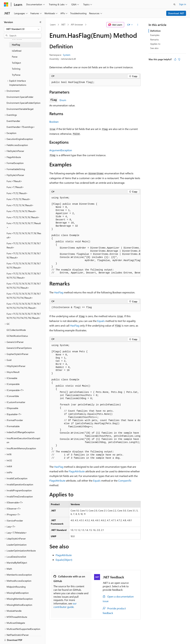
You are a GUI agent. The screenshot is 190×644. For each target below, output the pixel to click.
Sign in (183, 4)
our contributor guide (65, 605)
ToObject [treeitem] (16, 63)
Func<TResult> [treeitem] (14, 181)
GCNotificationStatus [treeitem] (17, 336)
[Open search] (174, 4)
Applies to (155, 44)
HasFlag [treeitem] (16, 45)
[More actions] (138, 25)
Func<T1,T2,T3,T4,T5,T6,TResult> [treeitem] (23, 217)
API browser (77, 24)
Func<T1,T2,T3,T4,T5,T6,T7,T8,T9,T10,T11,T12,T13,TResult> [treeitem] (24, 286)
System (67, 55)
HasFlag (59, 292)
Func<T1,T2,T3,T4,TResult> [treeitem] (20, 205)
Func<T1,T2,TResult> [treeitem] (17, 193)
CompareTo (125, 480)
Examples (155, 35)
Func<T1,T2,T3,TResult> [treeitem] (19, 199)
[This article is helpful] (175, 59)
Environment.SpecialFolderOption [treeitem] (24, 103)
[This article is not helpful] (179, 59)
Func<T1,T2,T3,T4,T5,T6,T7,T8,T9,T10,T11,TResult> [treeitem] (24, 266)
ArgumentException (61, 150)
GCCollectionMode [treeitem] (16, 330)
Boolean (54, 122)
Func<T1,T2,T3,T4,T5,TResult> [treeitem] (22, 211)
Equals (101, 321)
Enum (63, 100)
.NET (63, 24)
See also (154, 48)
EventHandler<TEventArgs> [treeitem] (21, 127)
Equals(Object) (64, 560)
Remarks (155, 39)
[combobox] (23, 29)
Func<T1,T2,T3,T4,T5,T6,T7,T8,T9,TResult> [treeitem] (24, 245)
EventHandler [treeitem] (13, 121)
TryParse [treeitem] (16, 75)
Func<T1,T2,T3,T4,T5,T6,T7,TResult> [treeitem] (24, 225)
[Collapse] (40, 22)
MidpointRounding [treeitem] (16, 587)
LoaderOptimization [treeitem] (17, 545)
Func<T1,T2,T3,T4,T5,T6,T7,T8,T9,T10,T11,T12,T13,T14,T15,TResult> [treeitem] (24, 306)
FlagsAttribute (77, 471)
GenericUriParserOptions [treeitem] (19, 348)
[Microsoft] (6, 4)
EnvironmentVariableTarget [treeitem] (20, 109)
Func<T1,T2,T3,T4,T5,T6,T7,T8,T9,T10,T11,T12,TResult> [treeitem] (24, 276)
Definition (155, 31)
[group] (95, 236)
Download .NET (176, 13)
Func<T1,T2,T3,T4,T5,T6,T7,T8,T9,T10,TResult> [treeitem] (24, 255)
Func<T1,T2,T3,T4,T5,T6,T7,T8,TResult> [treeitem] (24, 235)
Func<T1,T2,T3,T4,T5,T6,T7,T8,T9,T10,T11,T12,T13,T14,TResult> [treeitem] (24, 296)
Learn (53, 24)
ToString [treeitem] (16, 69)
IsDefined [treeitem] (17, 51)
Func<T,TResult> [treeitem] (15, 187)
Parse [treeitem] (15, 57)
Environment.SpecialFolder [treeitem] (20, 97)
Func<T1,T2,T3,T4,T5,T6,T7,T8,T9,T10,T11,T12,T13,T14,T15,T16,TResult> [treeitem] (24, 316)
